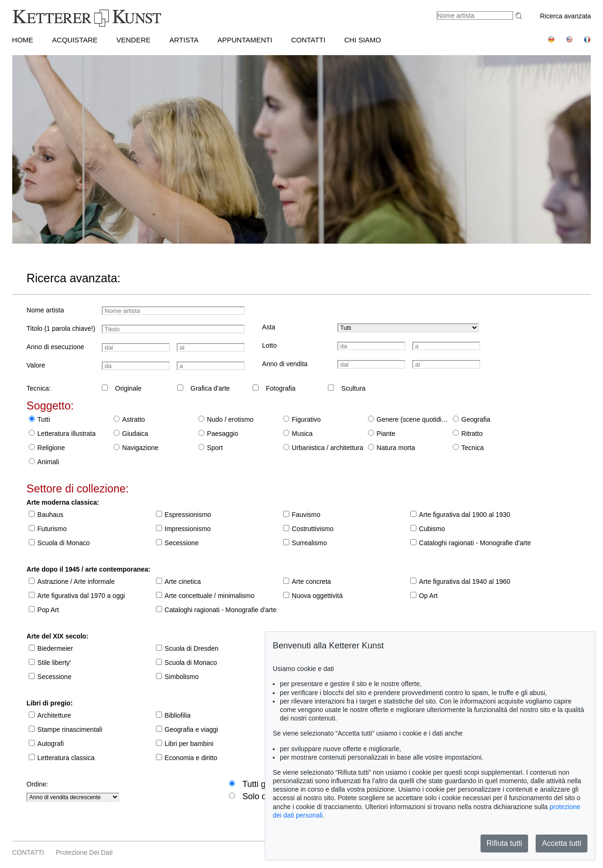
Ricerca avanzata (565, 16)
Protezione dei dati (85, 852)
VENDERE (134, 40)
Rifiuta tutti (505, 843)
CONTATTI (308, 40)
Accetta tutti (562, 843)
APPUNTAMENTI (245, 40)
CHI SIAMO (363, 40)
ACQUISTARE (75, 40)
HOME (23, 40)
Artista (184, 40)
